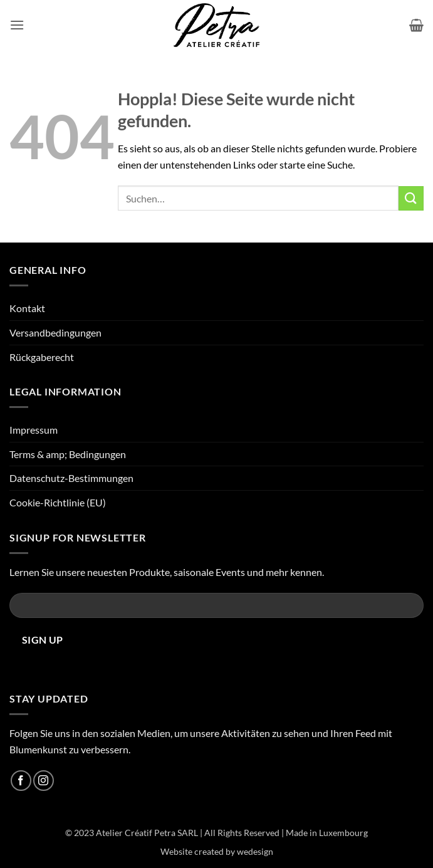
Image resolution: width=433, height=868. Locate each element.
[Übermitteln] (411, 198)
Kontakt (27, 308)
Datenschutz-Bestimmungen (71, 478)
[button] (17, 25)
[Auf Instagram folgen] (44, 781)
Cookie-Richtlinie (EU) (58, 502)
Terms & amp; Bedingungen (68, 454)
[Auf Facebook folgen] (21, 781)
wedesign (255, 851)
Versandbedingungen (55, 332)
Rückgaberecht (42, 357)
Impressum (34, 430)
